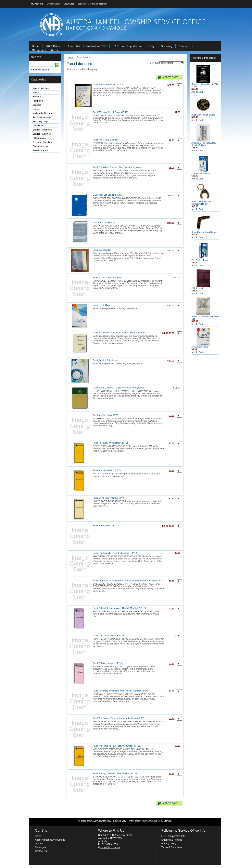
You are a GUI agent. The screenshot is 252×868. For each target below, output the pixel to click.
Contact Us (41, 851)
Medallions (44, 126)
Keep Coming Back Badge (204, 232)
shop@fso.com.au (110, 848)
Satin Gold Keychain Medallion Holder (201, 203)
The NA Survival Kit (201, 173)
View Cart (69, 4)
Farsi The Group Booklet (105, 140)
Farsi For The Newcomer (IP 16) (109, 636)
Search (36, 57)
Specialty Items (40, 146)
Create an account (97, 4)
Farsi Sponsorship (102, 250)
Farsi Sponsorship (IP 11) (106, 525)
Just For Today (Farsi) (104, 222)
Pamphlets (38, 101)
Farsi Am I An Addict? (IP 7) (107, 470)
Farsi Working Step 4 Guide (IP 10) (111, 112)
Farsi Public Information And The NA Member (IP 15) (119, 608)
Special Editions (41, 88)
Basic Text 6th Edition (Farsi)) (108, 195)
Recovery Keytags (42, 117)
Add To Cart (197, 92)
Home (71, 57)
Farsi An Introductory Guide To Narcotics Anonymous (120, 333)
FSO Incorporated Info (173, 836)
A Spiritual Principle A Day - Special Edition (205, 144)
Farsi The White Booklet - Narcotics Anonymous (117, 167)
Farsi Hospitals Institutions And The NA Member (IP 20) (121, 691)
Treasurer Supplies (42, 142)
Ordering (40, 844)
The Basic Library (200, 260)
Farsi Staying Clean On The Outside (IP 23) (115, 773)
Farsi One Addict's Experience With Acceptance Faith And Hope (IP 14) (129, 581)
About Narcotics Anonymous (50, 840)
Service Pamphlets (42, 134)
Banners (37, 105)
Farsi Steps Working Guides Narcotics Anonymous (118, 388)
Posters (37, 109)
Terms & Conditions (172, 847)
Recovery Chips (41, 121)
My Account (37, 4)
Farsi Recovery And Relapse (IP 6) (110, 443)
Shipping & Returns (172, 840)
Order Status (53, 4)
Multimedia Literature (43, 113)
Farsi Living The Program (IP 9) (109, 498)
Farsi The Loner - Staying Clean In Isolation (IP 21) (119, 718)
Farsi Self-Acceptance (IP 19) (108, 663)
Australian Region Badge (203, 115)
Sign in (81, 4)
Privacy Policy (169, 844)
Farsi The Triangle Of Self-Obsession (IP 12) (115, 553)
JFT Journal (197, 288)
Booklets (37, 97)
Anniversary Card (200, 347)
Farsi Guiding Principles (105, 360)
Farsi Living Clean (102, 305)
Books (36, 92)
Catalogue (40, 847)
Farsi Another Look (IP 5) (106, 415)
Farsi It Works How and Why (107, 277)
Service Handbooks (43, 130)
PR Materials (39, 138)
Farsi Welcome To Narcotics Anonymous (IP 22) (117, 746)
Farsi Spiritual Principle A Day (108, 85)
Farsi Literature (40, 150)
